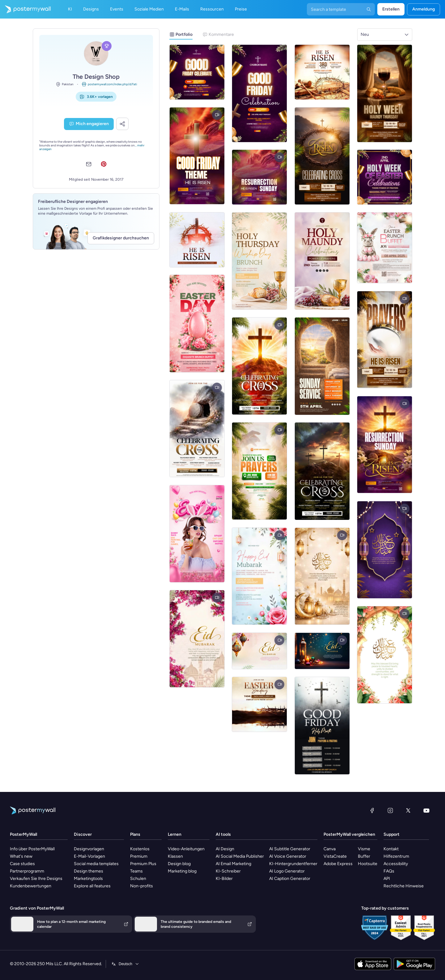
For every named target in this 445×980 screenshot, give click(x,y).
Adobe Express (338, 864)
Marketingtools (88, 879)
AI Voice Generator (288, 856)
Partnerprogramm (27, 871)
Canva (330, 849)
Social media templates (96, 864)
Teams (136, 871)
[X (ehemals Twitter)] (408, 810)
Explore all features (92, 886)
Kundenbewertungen (31, 886)
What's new (21, 856)
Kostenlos (140, 849)
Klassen (175, 856)
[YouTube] (426, 810)
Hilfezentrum (396, 856)
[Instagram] (390, 810)
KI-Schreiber (228, 871)
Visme (364, 849)
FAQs (389, 871)
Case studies (22, 864)
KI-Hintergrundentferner (293, 864)
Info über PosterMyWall (32, 849)
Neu (365, 34)
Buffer (364, 856)
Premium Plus (143, 864)
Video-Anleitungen (186, 849)
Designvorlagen (89, 849)
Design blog (179, 864)
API (387, 879)
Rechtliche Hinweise (404, 886)
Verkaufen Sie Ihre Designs (36, 879)
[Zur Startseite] (25, 9)
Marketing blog (182, 871)
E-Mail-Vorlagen (89, 856)
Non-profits (142, 886)
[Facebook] (372, 810)
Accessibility (396, 864)
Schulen (138, 879)
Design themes (89, 871)
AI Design (225, 849)
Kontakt (391, 849)
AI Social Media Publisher (240, 856)
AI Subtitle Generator (290, 849)
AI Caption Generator (290, 879)
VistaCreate (335, 856)
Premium (139, 856)
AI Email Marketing (233, 864)
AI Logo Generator (287, 871)
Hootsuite (368, 864)
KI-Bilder (224, 879)
